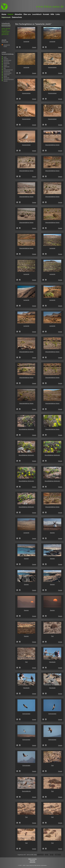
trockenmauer (8, 73)
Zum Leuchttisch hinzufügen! (20, 47)
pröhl (5, 57)
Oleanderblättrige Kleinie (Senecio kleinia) (44, 151)
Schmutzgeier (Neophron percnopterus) (18, 719)
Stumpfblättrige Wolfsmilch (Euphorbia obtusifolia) (18, 435)
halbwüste (7, 67)
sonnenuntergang (9, 79)
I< (38, 855)
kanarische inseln (7, 46)
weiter (57, 855)
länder (5, 76)
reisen (5, 65)
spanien (6, 59)
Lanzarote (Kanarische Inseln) (18, 47)
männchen (7, 74)
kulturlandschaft (8, 70)
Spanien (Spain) (44, 538)
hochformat (7, 71)
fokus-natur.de (50, 6)
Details (34, 47)
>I (60, 855)
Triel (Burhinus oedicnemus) (44, 642)
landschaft (7, 63)
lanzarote (6, 62)
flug (5, 68)
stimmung (6, 78)
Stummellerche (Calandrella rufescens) (18, 797)
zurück (41, 855)
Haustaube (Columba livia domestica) (44, 668)
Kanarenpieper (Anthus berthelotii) (44, 73)
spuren (6, 81)
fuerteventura (7, 60)
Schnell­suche (6, 23)
